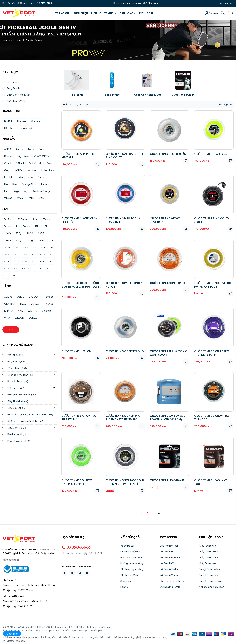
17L (37, 226)
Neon (41, 177)
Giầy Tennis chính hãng (172, 581)
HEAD (23, 304)
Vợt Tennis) (15, 355)
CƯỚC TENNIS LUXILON (76, 351)
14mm (8, 226)
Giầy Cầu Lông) (17, 408)
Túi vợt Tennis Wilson (210, 569)
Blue (42, 149)
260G (8, 233)
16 (17, 226)
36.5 (26, 247)
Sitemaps (126, 581)
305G (41, 240)
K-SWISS (49, 304)
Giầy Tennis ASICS (209, 557)
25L (45, 226)
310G (7, 247)
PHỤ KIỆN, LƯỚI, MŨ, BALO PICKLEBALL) (30, 414)
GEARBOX (10, 304)
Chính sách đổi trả (130, 575)
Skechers (46, 311)
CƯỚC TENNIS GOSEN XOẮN (168, 154)
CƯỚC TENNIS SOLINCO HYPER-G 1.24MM (77, 482)
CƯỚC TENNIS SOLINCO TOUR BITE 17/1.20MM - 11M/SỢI (125, 482)
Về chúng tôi (127, 546)
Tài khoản (212, 13)
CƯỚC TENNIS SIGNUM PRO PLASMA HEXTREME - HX (123, 417)
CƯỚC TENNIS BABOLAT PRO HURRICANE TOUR (213, 285)
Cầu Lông (128, 13)
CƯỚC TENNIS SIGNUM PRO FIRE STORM (79, 417)
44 (51, 261)
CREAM (20, 163)
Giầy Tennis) (16, 361)
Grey (7, 170)
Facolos (49, 297)
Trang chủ (63, 13)
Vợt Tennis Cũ (167, 563)
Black (31, 149)
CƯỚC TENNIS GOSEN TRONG (125, 351)
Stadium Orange (41, 191)
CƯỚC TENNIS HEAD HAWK (167, 480)
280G (30, 233)
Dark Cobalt (35, 163)
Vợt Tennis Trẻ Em (169, 569)
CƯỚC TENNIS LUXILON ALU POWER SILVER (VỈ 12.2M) (168, 417)
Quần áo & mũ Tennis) (21, 375)
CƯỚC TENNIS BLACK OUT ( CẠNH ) (212, 220)
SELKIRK (32, 311)
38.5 (7, 254)
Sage (16, 191)
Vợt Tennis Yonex (169, 575)
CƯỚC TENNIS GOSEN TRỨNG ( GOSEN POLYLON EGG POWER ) (81, 287)
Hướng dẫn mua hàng (132, 563)
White (20, 198)
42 (15, 261)
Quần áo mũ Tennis (170, 587)
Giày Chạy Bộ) (17, 428)
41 (52, 254)
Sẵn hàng (36, 121)
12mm (35, 219)
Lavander (32, 170)
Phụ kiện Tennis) (18, 381)
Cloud (8, 163)
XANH (32, 198)
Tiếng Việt (229, 3)
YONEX (33, 318)
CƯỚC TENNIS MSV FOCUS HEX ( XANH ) (123, 220)
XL (5, 275)
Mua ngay (153, 3)
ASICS (8, 149)
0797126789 (45, 3)
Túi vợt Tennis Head (209, 575)
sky (26, 191)
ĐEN (42, 198)
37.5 (43, 247)
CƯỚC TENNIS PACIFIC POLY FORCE (124, 285)
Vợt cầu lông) (16, 388)
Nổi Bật (8, 121)
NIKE (20, 311)
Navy (30, 177)
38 (52, 247)
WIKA (7, 318)
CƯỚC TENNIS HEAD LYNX (211, 154)
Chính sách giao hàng (132, 569)
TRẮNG (8, 198)
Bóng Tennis (112, 95)
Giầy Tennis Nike (208, 546)
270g (19, 233)
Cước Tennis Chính (183, 95)
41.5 (7, 261)
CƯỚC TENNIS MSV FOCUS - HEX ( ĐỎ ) (79, 220)
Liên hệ (96, 13)
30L (51, 240)
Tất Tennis (77, 95)
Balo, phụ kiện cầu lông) (22, 395)
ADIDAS (8, 297)
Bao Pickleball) (17, 434)
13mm (47, 219)
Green (50, 163)
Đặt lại (11, 329)
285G (41, 233)
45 (16, 268)
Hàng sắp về (25, 128)
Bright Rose (23, 156)
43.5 (42, 261)
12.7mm (22, 219)
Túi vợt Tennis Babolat (211, 581)
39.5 (25, 254)
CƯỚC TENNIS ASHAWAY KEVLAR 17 (166, 220)
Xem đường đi (11, 560)
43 (33, 261)
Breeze (8, 156)
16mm (27, 226)
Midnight (9, 177)
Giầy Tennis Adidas (209, 551)
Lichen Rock (48, 170)
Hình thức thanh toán (132, 557)
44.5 (7, 268)
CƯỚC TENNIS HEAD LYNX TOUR (211, 482)
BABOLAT (34, 297)
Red (6, 191)
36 (17, 247)
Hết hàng (9, 128)
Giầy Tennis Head (208, 563)
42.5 (24, 261)
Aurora (20, 149)
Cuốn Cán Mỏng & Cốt (148, 95)
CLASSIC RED (41, 156)
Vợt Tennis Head (168, 551)
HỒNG (18, 170)
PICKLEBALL (148, 13)
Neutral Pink (11, 184)
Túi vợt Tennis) (17, 368)
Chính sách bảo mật (131, 551)
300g (30, 240)
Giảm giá (22, 121)
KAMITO (9, 311)
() (230, 13)
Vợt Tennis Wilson (169, 546)
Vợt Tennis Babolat (170, 557)
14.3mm (9, 219)
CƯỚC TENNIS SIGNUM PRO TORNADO (212, 417)
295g (19, 240)
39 (16, 254)
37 (34, 247)
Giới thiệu (81, 13)
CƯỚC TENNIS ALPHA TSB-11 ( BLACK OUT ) (124, 156)
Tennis (110, 13)
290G (8, 240)
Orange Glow (29, 184)
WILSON (19, 318)
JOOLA (35, 304)
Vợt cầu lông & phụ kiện (212, 587)
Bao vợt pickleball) (19, 441)
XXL (14, 275)
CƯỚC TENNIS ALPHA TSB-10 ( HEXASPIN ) (81, 156)
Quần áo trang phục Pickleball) (25, 421)
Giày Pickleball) (18, 401)
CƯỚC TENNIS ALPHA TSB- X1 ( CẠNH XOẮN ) (169, 353)
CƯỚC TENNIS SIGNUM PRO (167, 283)
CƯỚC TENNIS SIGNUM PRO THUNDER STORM (212, 353)
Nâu (21, 177)
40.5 (43, 254)
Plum (44, 184)
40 (34, 254)
